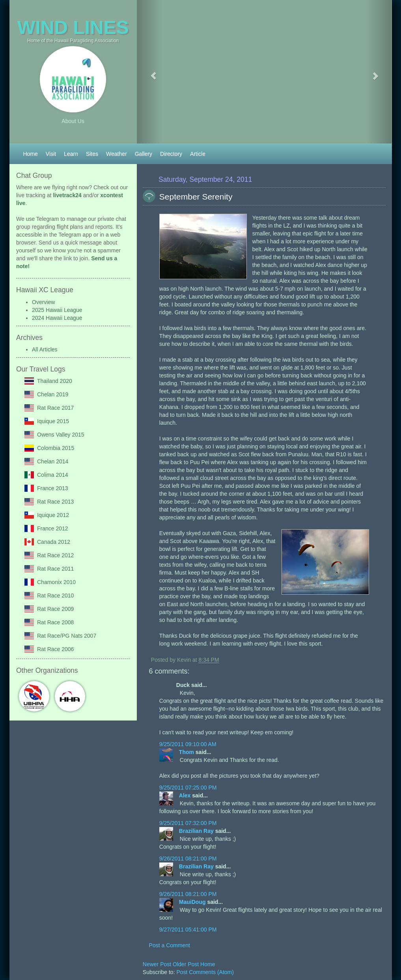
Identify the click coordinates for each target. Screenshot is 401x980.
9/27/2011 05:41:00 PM (188, 930)
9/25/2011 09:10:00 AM (188, 744)
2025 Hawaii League (57, 310)
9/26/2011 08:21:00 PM (188, 859)
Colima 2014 (53, 475)
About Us (73, 121)
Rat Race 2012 (55, 555)
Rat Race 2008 (55, 622)
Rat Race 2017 (55, 408)
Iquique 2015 (53, 421)
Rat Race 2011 (55, 569)
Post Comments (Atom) (205, 972)
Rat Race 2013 (55, 502)
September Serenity (196, 197)
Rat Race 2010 (55, 595)
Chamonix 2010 (56, 582)
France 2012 (53, 528)
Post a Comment (170, 945)
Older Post (187, 964)
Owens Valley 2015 (61, 435)
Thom (187, 752)
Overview (43, 302)
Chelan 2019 (53, 394)
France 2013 (53, 488)
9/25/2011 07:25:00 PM (188, 788)
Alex (186, 795)
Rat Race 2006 (55, 649)
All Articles (45, 349)
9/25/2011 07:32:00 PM (188, 823)
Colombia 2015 (56, 448)
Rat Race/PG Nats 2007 (67, 636)
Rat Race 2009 (55, 609)
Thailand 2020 (55, 381)
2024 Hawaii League (57, 318)
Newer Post (158, 964)
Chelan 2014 (53, 461)
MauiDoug (193, 902)
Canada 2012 (54, 542)
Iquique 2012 (53, 515)
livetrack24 (67, 195)
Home (208, 964)
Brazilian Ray (197, 831)
